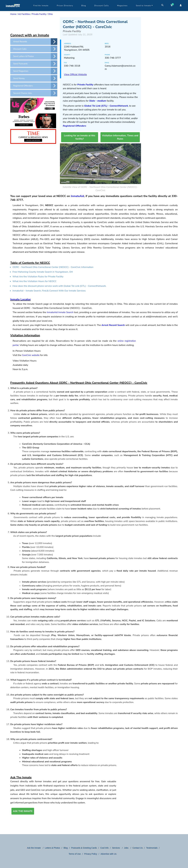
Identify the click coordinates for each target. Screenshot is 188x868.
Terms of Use (75, 854)
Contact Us (138, 848)
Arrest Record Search (113, 325)
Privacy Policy (91, 854)
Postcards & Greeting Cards (84, 848)
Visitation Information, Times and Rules (120, 137)
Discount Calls (101, 6)
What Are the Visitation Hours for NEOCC (35, 281)
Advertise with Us (109, 854)
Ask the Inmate (34, 848)
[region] (34, 25)
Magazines (122, 6)
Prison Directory (65, 6)
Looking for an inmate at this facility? (80, 137)
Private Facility (39, 14)
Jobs (126, 848)
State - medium (98, 101)
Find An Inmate (41, 6)
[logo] (13, 10)
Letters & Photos (52, 848)
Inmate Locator (21, 299)
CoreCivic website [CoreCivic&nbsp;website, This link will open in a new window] (31, 355)
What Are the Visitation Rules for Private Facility (38, 277)
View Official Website (75, 74)
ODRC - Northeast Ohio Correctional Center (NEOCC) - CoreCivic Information (53, 267)
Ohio (50, 14)
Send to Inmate (144, 6)
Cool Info (104, 848)
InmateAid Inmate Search (60, 312)
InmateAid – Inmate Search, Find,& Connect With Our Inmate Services (49, 291)
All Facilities (24, 14)
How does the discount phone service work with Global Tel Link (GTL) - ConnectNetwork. (59, 286)
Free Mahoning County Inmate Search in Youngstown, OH (43, 272)
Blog (84, 6)
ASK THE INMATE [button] (23, 811)
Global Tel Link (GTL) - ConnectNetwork (106, 106)
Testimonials (152, 848)
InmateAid (77, 196)
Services (116, 848)
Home (13, 14)
